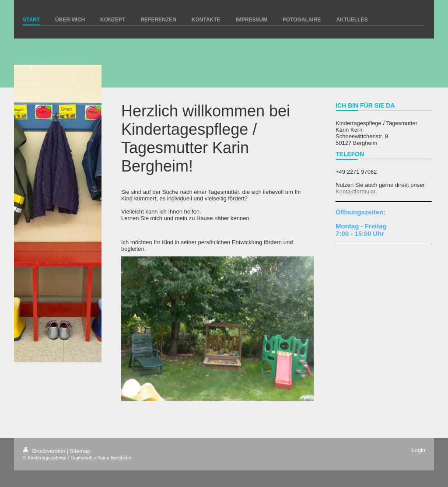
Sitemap (80, 451)
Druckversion (45, 451)
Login (418, 450)
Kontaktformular (355, 191)
